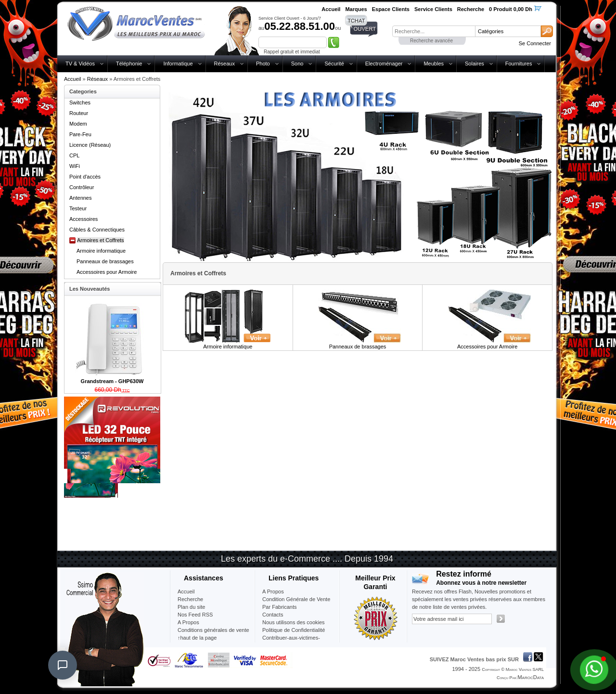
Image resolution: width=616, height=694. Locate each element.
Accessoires (83, 219)
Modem (78, 124)
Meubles (434, 64)
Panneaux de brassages (105, 261)
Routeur (79, 113)
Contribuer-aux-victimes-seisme (291, 642)
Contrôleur (82, 187)
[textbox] (434, 31)
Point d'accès (85, 177)
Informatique (178, 64)
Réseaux (225, 64)
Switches (80, 103)
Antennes (80, 198)
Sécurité (334, 64)
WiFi (75, 166)
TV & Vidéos (80, 64)
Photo (263, 64)
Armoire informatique (101, 251)
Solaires (475, 64)
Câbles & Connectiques (97, 230)
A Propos (273, 591)
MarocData (531, 677)
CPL (74, 155)
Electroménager (384, 64)
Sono (297, 64)
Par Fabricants (280, 607)
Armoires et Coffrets (101, 240)
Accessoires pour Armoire (107, 272)
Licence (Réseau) (90, 145)
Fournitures (519, 64)
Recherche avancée (431, 41)
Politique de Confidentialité (294, 630)
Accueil (72, 79)
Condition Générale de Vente (296, 599)
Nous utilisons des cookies (294, 622)
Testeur (78, 208)
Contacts (273, 615)
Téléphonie (129, 64)
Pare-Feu (80, 134)
